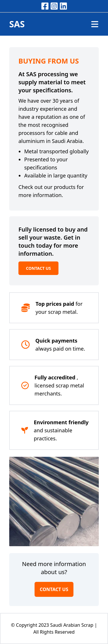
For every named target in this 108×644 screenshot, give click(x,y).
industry (29, 109)
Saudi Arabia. (68, 141)
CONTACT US (38, 268)
